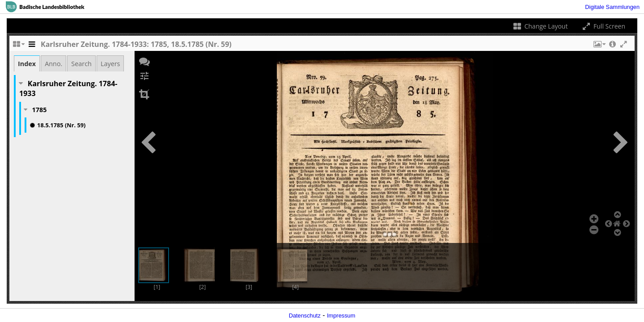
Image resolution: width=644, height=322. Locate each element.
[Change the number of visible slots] (18, 46)
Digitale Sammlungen (612, 7)
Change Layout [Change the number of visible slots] (540, 26)
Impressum (341, 316)
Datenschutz (305, 316)
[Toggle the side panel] (32, 46)
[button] (599, 46)
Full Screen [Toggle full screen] (603, 26)
